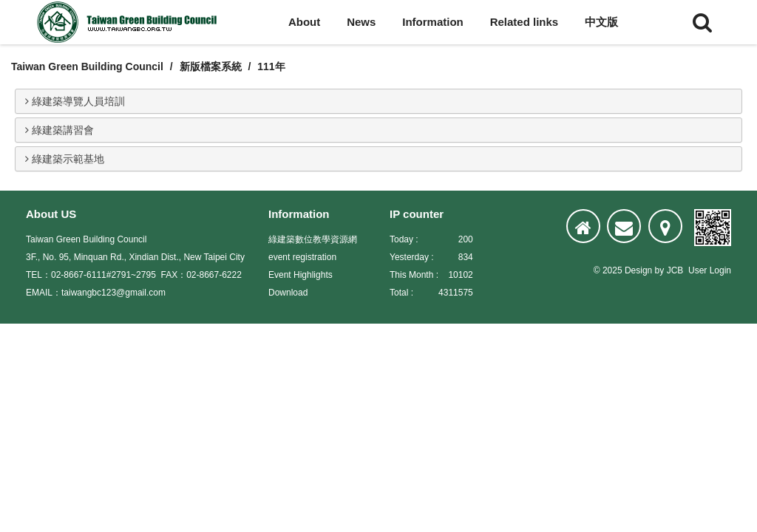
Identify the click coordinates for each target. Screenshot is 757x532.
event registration (302, 257)
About (304, 22)
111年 (271, 66)
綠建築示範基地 (65, 159)
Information (433, 22)
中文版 (601, 22)
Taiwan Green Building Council (87, 66)
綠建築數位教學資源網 (313, 239)
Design (638, 270)
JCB (675, 270)
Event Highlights (301, 275)
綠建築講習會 (60, 130)
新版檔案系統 (211, 66)
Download (288, 293)
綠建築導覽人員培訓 (75, 101)
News (361, 22)
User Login (710, 270)
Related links (525, 22)
